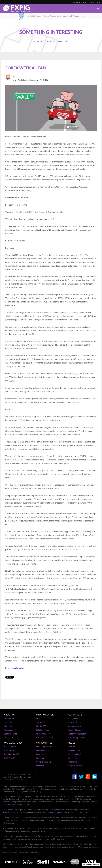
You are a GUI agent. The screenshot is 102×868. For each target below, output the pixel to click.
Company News (75, 750)
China (65, 812)
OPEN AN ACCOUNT (79, 2)
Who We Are (9, 718)
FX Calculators (75, 722)
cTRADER (40, 722)
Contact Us (9, 738)
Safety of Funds (10, 734)
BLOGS (72, 743)
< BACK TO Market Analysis (51, 41)
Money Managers (43, 750)
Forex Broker (8, 810)
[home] (15, 9)
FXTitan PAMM (10, 746)
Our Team (8, 722)
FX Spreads (73, 718)
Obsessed (73, 762)
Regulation (8, 730)
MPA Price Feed (43, 734)
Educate (72, 746)
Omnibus (40, 766)
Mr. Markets (73, 758)
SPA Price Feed (43, 730)
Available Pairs (75, 726)
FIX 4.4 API (41, 726)
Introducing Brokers (44, 746)
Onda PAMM (9, 758)
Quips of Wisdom (75, 766)
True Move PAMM (11, 754)
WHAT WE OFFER (45, 715)
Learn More (80, 16)
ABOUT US (9, 715)
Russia (71, 812)
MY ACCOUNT (95, 2)
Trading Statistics (75, 730)
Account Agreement (76, 738)
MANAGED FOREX (13, 743)
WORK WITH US (44, 743)
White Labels (42, 754)
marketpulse (18, 668)
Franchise (40, 758)
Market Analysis (75, 754)
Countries (56, 810)
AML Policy (35, 852)
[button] (98, 9)
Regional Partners (44, 762)
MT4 (38, 718)
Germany (58, 812)
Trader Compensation (77, 734)
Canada (50, 812)
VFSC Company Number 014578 (27, 792)
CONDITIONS (75, 715)
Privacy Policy (24, 852)
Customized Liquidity (45, 738)
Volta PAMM (9, 750)
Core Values (9, 726)
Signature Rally (34, 836)
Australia (6, 812)
